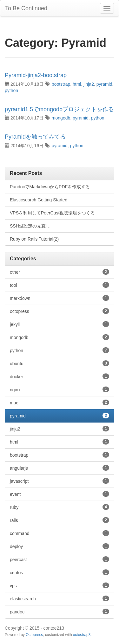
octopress (60, 311)
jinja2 (89, 84)
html (77, 84)
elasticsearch (60, 598)
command (60, 533)
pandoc (60, 611)
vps (60, 585)
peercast (60, 559)
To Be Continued (26, 8)
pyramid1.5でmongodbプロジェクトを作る (59, 109)
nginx (60, 389)
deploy (60, 546)
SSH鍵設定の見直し (30, 226)
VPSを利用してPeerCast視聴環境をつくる (52, 213)
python (11, 90)
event (60, 494)
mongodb (61, 118)
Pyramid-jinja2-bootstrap (36, 75)
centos (60, 572)
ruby (60, 507)
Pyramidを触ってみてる (35, 137)
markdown (60, 298)
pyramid (104, 84)
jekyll (60, 324)
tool (60, 285)
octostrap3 (82, 635)
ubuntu (60, 363)
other (60, 272)
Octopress (34, 635)
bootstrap (61, 84)
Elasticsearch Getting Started (39, 200)
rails (60, 520)
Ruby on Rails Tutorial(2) (34, 239)
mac (60, 402)
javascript (60, 481)
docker (60, 376)
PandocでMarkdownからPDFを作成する (50, 187)
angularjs (60, 468)
